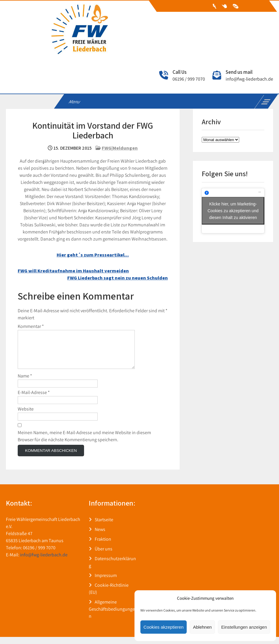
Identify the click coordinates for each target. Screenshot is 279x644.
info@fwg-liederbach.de (249, 79)
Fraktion (103, 546)
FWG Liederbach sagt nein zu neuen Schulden (118, 278)
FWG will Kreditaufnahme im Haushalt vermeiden (73, 271)
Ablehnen (202, 627)
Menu (75, 102)
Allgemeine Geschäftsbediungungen (112, 616)
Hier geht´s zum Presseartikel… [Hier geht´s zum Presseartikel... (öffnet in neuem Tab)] (93, 255)
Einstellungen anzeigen (244, 627)
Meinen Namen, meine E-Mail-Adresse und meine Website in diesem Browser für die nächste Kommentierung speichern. (84, 443)
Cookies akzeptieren (164, 627)
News (100, 536)
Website (26, 416)
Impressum (106, 582)
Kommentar (31, 326)
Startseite (104, 527)
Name (25, 383)
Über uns (104, 556)
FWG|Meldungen (120, 148)
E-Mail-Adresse (34, 399)
